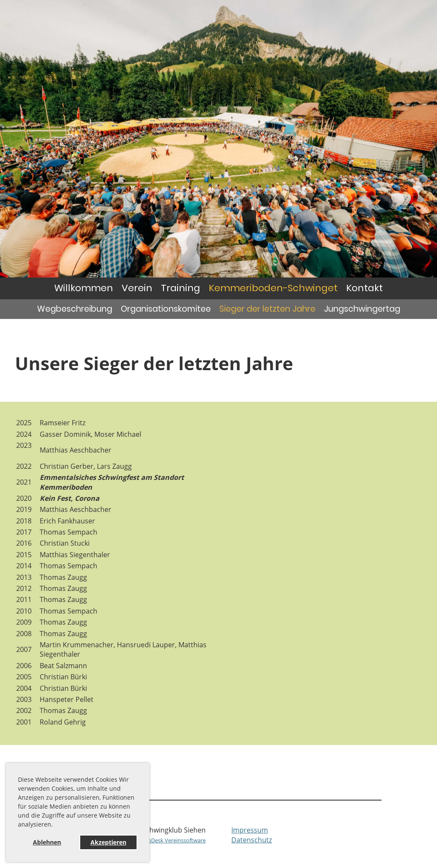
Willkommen (84, 288)
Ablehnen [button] (47, 842)
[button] (56, 826)
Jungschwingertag (362, 309)
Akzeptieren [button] (108, 842)
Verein (137, 288)
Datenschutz (252, 840)
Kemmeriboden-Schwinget (273, 288)
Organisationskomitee (166, 309)
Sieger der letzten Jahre (267, 309)
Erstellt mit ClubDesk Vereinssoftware (158, 840)
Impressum (250, 830)
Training (181, 288)
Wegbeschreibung (75, 309)
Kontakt (364, 288)
